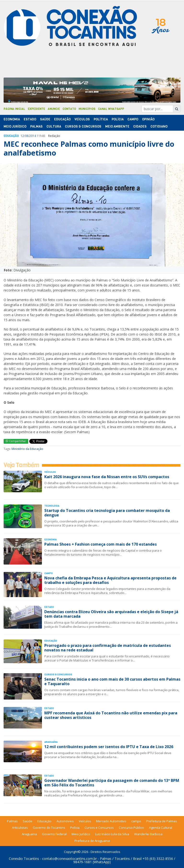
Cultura (54, 126)
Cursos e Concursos (99, 828)
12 (22, 136)
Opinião (148, 119)
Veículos (82, 119)
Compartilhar (16, 441)
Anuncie (54, 109)
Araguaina (29, 834)
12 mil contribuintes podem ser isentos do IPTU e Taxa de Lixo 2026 (109, 747)
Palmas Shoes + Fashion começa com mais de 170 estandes (101, 544)
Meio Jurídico (15, 126)
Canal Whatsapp (111, 109)
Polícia (75, 828)
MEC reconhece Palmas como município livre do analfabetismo (89, 148)
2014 (33, 136)
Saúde (45, 119)
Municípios (87, 109)
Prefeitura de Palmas (162, 821)
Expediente (36, 109)
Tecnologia (52, 506)
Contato (69, 109)
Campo (133, 119)
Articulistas (20, 828)
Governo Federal (54, 834)
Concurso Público (131, 828)
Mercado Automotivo (111, 821)
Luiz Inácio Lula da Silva (112, 834)
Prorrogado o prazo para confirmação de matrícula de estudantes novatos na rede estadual (108, 648)
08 (27, 136)
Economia (12, 119)
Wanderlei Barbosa (148, 834)
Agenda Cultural (161, 828)
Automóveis (65, 821)
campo (136, 821)
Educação (62, 119)
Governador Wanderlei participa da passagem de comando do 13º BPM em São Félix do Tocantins (112, 783)
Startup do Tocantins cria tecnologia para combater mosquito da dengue (107, 513)
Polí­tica (101, 119)
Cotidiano (159, 126)
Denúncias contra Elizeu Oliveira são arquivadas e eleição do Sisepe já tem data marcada (111, 614)
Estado (30, 119)
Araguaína (51, 742)
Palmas (36, 126)
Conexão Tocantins (24, 859)
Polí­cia (118, 119)
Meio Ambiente (117, 126)
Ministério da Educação (27, 449)
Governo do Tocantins (49, 828)
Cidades (140, 126)
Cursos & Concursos (83, 126)
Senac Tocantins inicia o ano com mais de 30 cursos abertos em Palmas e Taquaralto (112, 681)
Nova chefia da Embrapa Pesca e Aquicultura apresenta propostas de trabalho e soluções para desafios (110, 580)
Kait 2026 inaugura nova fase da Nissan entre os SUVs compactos (107, 477)
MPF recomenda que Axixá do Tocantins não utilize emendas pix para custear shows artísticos (111, 715)
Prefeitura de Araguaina (92, 841)
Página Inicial (14, 109)
